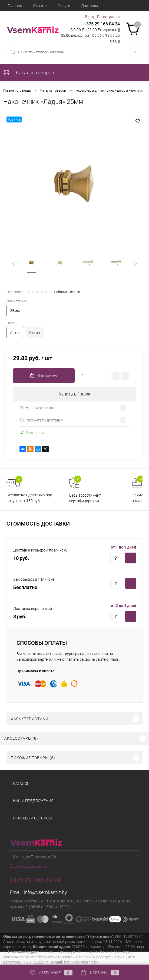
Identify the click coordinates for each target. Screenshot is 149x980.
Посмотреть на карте (28, 866)
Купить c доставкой (131, 558)
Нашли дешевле (37, 408)
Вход (90, 17)
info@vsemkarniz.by (45, 892)
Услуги (64, 6)
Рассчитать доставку (41, 420)
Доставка (90, 6)
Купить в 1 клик (74, 394)
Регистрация (108, 17)
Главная (15, 6)
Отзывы (40, 6)
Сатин (35, 333)
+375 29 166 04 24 (102, 24)
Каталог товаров (29, 73)
